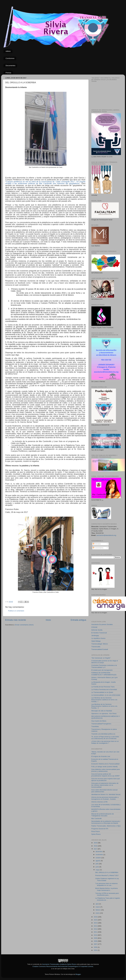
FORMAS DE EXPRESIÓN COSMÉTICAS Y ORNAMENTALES (104, 674)
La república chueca (98, 638)
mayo (98, 870)
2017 (96, 849)
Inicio (48, 620)
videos (8, 51)
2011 (96, 932)
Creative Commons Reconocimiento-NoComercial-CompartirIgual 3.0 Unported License (63, 966)
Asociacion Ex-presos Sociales (102, 624)
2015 (96, 920)
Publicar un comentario (16, 611)
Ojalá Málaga (96, 641)
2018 (96, 846)
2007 (96, 944)
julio (97, 864)
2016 (96, 917)
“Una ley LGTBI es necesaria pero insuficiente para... (107, 894)
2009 (96, 938)
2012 (96, 929)
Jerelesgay (95, 636)
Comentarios (98, 548)
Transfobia (95, 726)
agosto (98, 861)
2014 (96, 923)
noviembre (100, 855)
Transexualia (96, 647)
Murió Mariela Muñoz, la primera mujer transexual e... (106, 889)
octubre (99, 858)
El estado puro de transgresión (102, 670)
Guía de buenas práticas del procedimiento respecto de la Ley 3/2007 (106, 775)
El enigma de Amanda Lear (101, 756)
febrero (98, 910)
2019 (96, 843)
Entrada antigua (78, 620)
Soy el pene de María (99, 721)
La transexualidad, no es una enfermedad (106, 695)
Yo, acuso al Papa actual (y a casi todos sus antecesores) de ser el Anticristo (105, 738)
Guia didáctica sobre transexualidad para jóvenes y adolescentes (106, 770)
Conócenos (10, 58)
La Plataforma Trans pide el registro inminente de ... (108, 899)
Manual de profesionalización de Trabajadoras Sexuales (103, 815)
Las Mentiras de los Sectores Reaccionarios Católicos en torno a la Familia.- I (104, 700)
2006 (96, 947)
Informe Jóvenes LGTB (99, 802)
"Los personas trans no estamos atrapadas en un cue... (106, 884)
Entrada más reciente (16, 620)
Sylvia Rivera (96, 834)
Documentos (10, 65)
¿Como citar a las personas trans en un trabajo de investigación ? (105, 742)
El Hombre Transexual (99, 633)
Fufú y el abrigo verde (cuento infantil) (105, 767)
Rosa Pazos (96, 831)
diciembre (99, 852)
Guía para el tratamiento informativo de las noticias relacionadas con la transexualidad (105, 785)
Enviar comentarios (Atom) (24, 625)
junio (98, 867)
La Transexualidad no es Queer (102, 692)
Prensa (8, 73)
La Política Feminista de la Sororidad (104, 689)
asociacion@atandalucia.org (106, 535)
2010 (96, 935)
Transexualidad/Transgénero (101, 724)
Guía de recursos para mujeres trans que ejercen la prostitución (106, 780)
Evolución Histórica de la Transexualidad (105, 764)
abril (97, 904)
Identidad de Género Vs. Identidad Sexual (106, 794)
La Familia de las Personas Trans (103, 687)
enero (98, 913)
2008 (96, 941)
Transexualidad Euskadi (100, 649)
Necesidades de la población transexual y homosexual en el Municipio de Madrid (106, 822)
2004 (96, 950)
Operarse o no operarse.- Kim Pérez (104, 714)
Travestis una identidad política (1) (103, 734)
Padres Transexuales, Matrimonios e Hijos (106, 826)
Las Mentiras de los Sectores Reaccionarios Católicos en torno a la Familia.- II (104, 706)
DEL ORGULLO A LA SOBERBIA (107, 872)
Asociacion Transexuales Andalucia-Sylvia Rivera (59, 964)
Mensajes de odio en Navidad (102, 711)
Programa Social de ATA (100, 829)
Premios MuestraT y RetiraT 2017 (107, 875)
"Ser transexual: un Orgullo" (101, 658)
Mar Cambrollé (97, 818)
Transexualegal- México (100, 644)
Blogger (78, 974)
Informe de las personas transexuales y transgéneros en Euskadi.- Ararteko (105, 798)
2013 (96, 926)
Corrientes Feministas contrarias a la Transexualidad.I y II (104, 666)
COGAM (94, 627)
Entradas (97, 544)
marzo (98, 907)
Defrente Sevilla (97, 630)
